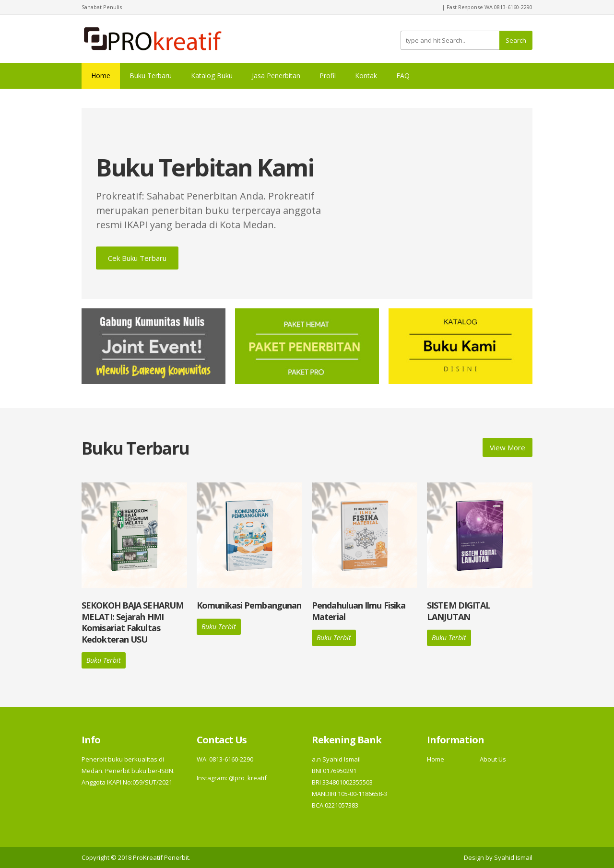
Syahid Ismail (513, 857)
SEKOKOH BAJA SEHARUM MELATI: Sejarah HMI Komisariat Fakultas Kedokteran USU (132, 622)
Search (516, 40)
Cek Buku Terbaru (137, 258)
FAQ (403, 76)
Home (101, 76)
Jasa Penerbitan (276, 76)
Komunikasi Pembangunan (249, 605)
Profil (328, 76)
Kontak (366, 76)
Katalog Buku (212, 76)
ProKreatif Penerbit (161, 857)
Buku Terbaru (151, 76)
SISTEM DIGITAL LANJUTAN (459, 611)
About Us (493, 759)
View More (508, 447)
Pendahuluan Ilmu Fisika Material (359, 611)
